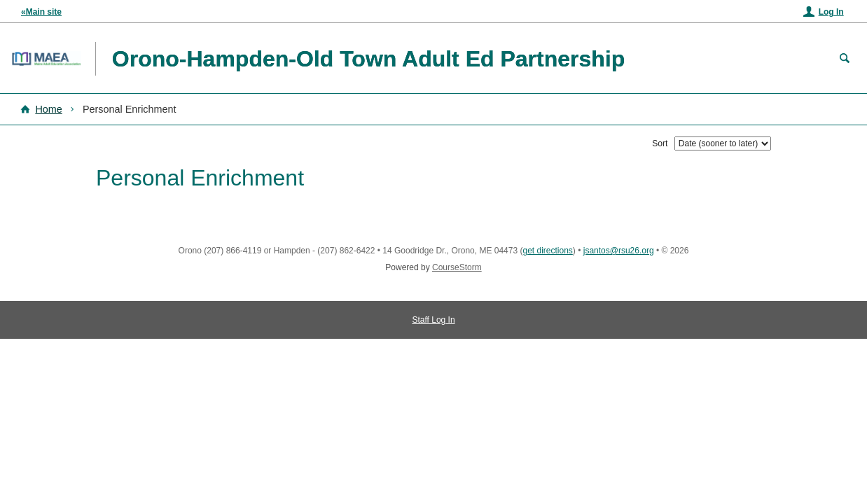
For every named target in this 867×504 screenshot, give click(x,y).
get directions (547, 251)
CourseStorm (457, 267)
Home (48, 109)
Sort (660, 143)
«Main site (41, 12)
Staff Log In (433, 320)
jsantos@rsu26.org (619, 251)
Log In (831, 12)
